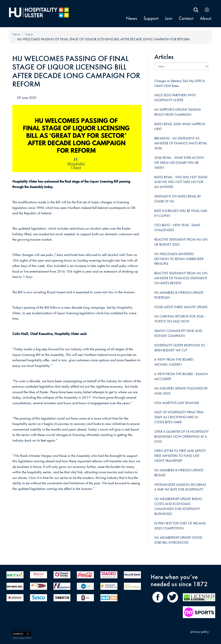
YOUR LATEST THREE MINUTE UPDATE (181, 307)
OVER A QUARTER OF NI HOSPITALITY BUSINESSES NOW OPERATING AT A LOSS (181, 436)
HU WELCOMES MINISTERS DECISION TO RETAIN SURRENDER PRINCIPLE (179, 259)
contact (186, 18)
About (206, 18)
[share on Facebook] (159, 604)
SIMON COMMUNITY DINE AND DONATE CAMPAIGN (178, 333)
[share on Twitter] (173, 604)
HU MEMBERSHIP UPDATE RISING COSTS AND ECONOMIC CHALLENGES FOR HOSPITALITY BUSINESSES (178, 506)
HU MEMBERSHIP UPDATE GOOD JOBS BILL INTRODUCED (178, 540)
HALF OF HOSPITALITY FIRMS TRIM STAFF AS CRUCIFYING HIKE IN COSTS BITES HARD (179, 417)
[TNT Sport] (199, 613)
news (132, 18)
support (151, 18)
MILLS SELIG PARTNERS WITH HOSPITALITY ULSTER (175, 98)
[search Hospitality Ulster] (196, 9)
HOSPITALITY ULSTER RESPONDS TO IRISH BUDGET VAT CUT (180, 348)
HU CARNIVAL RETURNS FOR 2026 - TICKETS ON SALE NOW (180, 319)
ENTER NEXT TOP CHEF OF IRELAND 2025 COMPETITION (180, 526)
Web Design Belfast (22, 638)
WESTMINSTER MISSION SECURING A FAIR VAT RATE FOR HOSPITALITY (180, 487)
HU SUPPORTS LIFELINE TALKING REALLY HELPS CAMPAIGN (178, 112)
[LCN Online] (199, 604)
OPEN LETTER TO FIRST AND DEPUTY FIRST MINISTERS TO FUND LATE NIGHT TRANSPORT (180, 456)
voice (29, 34)
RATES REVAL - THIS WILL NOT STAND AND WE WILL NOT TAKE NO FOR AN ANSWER (181, 182)
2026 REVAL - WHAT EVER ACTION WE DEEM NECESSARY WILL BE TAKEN (179, 163)
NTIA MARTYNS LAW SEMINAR (177, 403)
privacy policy (200, 632)
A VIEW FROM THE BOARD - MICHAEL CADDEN (175, 362)
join (169, 18)
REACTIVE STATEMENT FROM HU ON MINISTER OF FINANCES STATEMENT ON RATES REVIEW (181, 278)
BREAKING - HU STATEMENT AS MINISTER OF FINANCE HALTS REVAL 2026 (181, 143)
